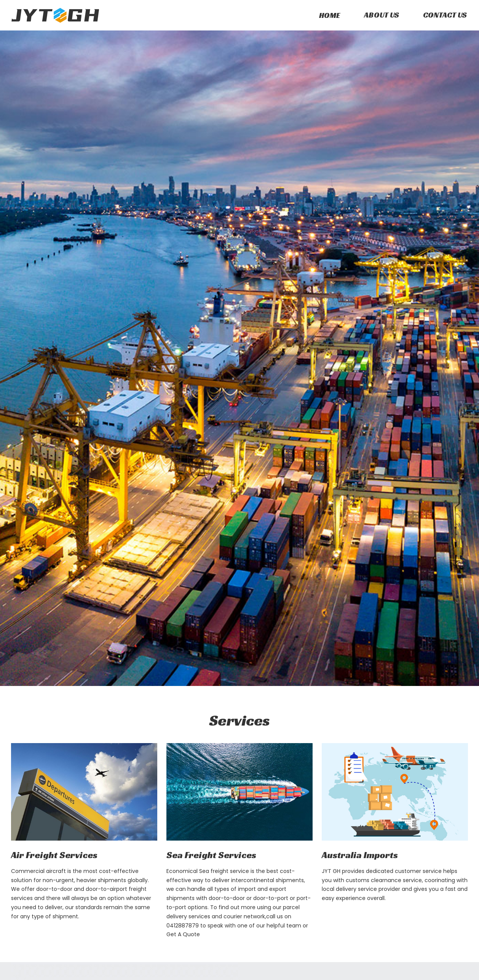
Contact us (445, 15)
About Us (382, 15)
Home (330, 15)
